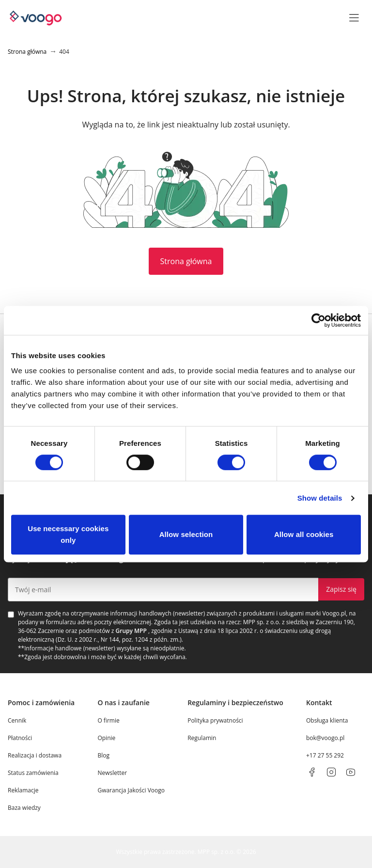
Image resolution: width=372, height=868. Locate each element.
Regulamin (202, 738)
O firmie (108, 720)
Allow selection (186, 534)
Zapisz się (341, 589)
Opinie (106, 738)
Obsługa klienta (327, 720)
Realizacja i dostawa (35, 755)
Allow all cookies (304, 534)
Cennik (17, 720)
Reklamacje (23, 790)
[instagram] (331, 772)
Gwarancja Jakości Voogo (131, 790)
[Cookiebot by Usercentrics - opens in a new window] (318, 320)
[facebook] (312, 772)
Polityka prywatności (215, 720)
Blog (103, 755)
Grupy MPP (131, 631)
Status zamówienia (33, 773)
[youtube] (351, 772)
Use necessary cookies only (68, 534)
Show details (320, 498)
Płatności (20, 738)
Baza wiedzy (24, 808)
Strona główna (186, 261)
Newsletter (112, 773)
